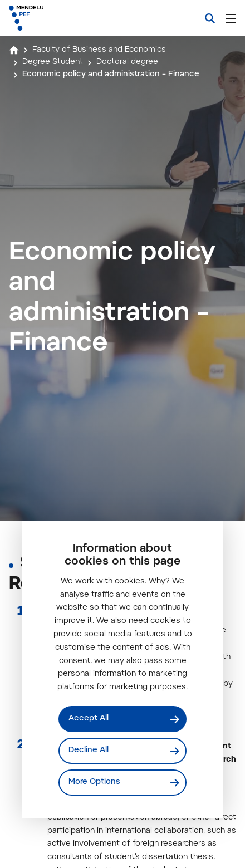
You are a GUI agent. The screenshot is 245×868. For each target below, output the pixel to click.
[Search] (210, 18)
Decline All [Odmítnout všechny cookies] (89, 751)
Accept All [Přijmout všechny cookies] (89, 719)
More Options (94, 782)
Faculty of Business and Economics (99, 50)
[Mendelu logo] (65, 18)
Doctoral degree (127, 62)
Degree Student (53, 62)
